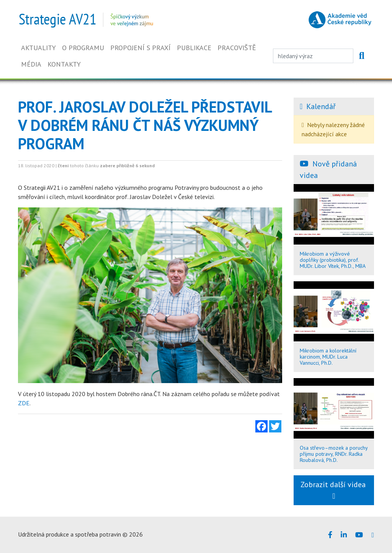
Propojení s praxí (140, 48)
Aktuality (38, 48)
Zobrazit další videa (334, 490)
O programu (83, 48)
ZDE (24, 403)
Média (31, 64)
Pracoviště (237, 48)
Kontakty (64, 64)
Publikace (194, 48)
